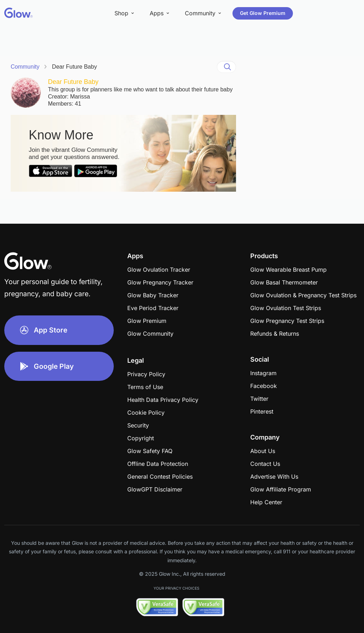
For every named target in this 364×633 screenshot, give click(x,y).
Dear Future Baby (74, 67)
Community (25, 67)
